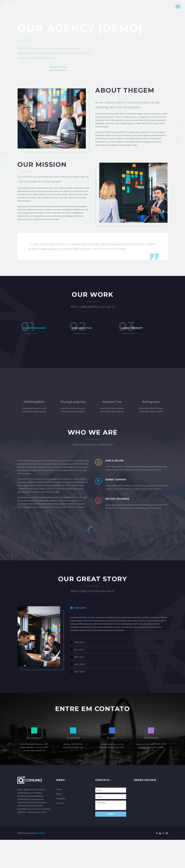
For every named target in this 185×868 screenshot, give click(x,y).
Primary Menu (178, 7)
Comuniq (41, 833)
